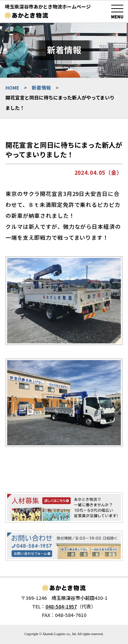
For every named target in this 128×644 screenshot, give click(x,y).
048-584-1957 (61, 606)
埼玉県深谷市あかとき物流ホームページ (48, 7)
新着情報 (41, 88)
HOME (12, 88)
